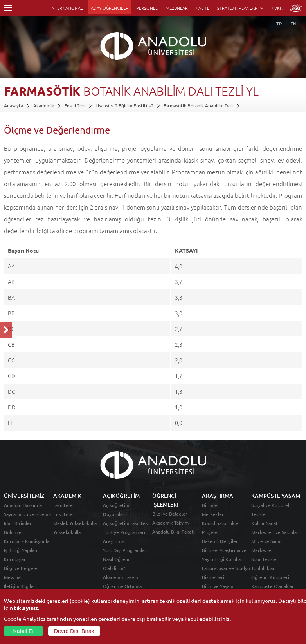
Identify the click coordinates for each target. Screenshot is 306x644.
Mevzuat (13, 577)
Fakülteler (64, 505)
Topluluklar (263, 568)
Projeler (211, 532)
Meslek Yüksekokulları (76, 523)
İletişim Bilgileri (20, 586)
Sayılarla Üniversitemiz (28, 514)
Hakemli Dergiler (220, 541)
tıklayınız (26, 608)
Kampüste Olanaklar (273, 586)
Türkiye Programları (124, 532)
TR (279, 24)
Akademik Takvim (121, 577)
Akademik (44, 105)
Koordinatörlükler (221, 523)
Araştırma (113, 541)
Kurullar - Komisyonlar (28, 541)
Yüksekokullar (68, 532)
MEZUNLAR (177, 8)
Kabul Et (24, 631)
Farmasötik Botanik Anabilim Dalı (198, 105)
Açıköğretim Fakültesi (126, 523)
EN (293, 24)
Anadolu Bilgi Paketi (174, 532)
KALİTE (202, 8)
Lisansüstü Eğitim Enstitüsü (124, 105)
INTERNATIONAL (67, 8)
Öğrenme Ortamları (124, 586)
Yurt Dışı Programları (125, 550)
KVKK (277, 8)
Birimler (211, 505)
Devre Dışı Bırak (74, 631)
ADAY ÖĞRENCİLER (110, 8)
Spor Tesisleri (265, 559)
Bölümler (14, 532)
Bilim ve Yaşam (218, 586)
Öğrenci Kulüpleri (270, 577)
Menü (8, 8)
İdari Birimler (18, 523)
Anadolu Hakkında (23, 505)
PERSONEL (147, 8)
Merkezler (213, 514)
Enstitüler (75, 105)
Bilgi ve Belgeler (22, 568)
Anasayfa (13, 105)
